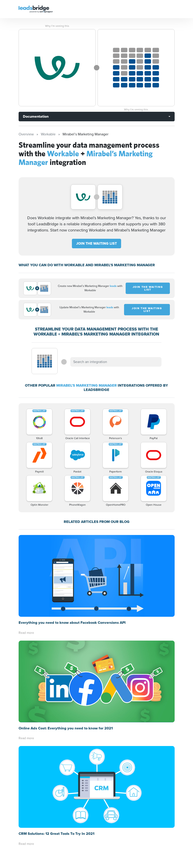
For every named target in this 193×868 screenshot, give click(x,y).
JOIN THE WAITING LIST (96, 243)
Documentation (36, 116)
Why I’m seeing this (57, 26)
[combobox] (116, 362)
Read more (26, 633)
